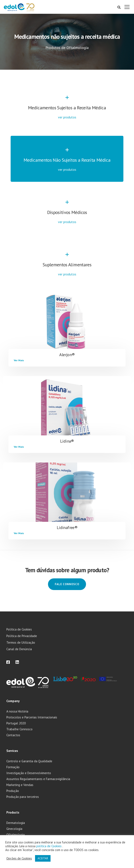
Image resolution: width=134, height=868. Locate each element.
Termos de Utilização (21, 642)
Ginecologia (14, 829)
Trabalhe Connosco (19, 729)
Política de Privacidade (22, 636)
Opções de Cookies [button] (19, 858)
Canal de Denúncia (19, 649)
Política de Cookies (19, 629)
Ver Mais (19, 360)
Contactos (13, 735)
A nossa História (17, 711)
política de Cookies (49, 846)
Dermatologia (16, 823)
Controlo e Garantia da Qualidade (29, 761)
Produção (13, 791)
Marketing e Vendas (20, 785)
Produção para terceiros (23, 797)
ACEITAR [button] (43, 858)
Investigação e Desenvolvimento (29, 773)
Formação (13, 767)
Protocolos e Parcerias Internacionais (32, 717)
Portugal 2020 (16, 723)
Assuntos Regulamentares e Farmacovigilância (38, 779)
